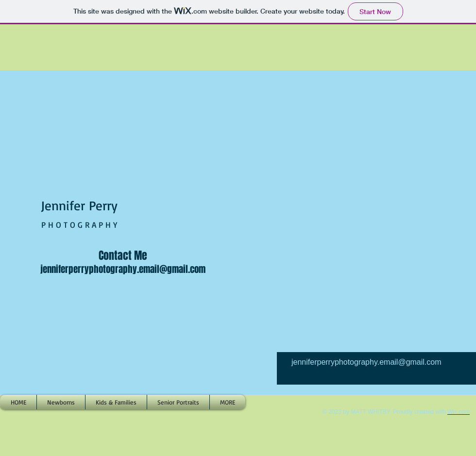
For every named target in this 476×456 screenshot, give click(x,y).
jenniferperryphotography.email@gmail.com (123, 269)
